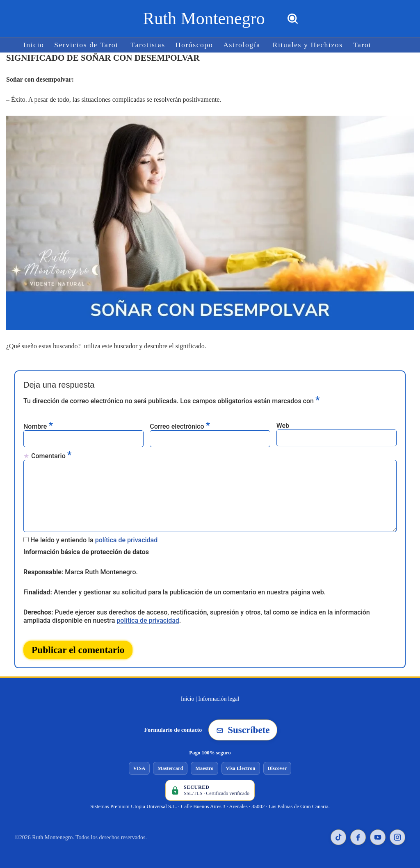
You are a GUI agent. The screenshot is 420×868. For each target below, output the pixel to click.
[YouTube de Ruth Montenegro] (378, 837)
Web (283, 426)
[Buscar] (293, 19)
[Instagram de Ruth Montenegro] (397, 837)
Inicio (34, 45)
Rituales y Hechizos (308, 45)
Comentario (51, 456)
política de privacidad (127, 540)
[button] (374, 45)
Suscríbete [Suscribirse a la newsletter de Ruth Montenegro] (243, 730)
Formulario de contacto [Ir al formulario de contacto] (173, 730)
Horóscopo (194, 45)
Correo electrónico (180, 426)
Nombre (38, 426)
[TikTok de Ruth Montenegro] (338, 837)
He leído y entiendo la (94, 540)
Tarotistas (148, 45)
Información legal (219, 699)
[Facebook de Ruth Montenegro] (358, 837)
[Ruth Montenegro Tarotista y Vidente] (204, 18)
